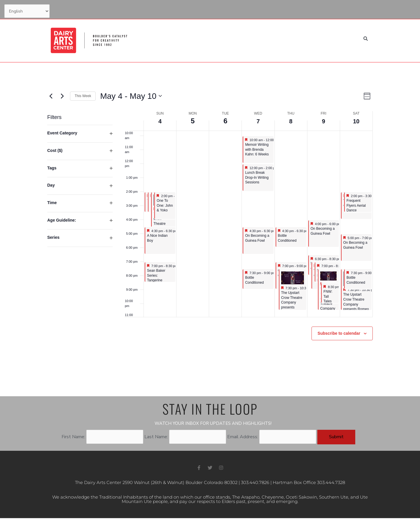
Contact (312, 9)
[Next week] (62, 96)
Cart (364, 9)
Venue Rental (330, 40)
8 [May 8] (291, 121)
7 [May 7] (258, 121)
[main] (210, 229)
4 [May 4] (160, 121)
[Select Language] (28, 12)
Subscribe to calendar (339, 333)
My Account (340, 9)
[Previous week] (51, 96)
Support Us (285, 9)
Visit (245, 40)
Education (222, 40)
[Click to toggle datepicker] (131, 96)
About (299, 40)
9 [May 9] (324, 121)
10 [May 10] (356, 121)
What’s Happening (183, 40)
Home (152, 40)
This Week (83, 96)
